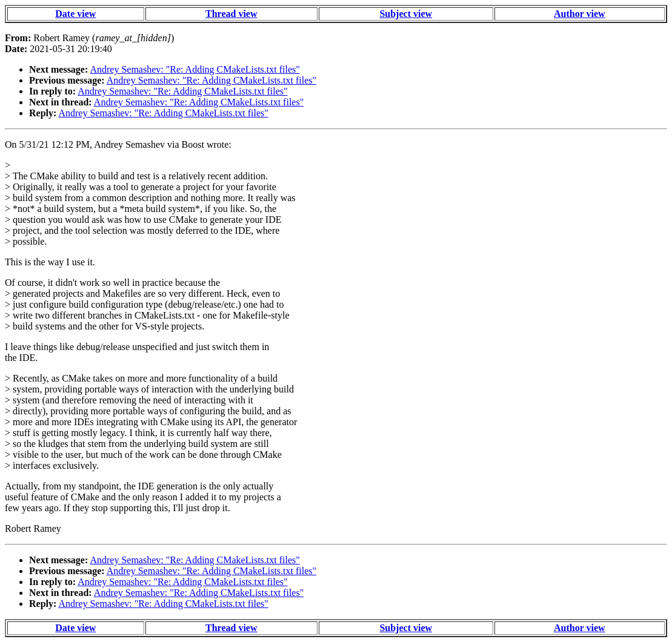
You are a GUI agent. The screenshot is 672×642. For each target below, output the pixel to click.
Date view (75, 14)
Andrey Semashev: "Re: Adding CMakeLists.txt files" (195, 69)
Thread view (231, 14)
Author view (580, 14)
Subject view (406, 14)
